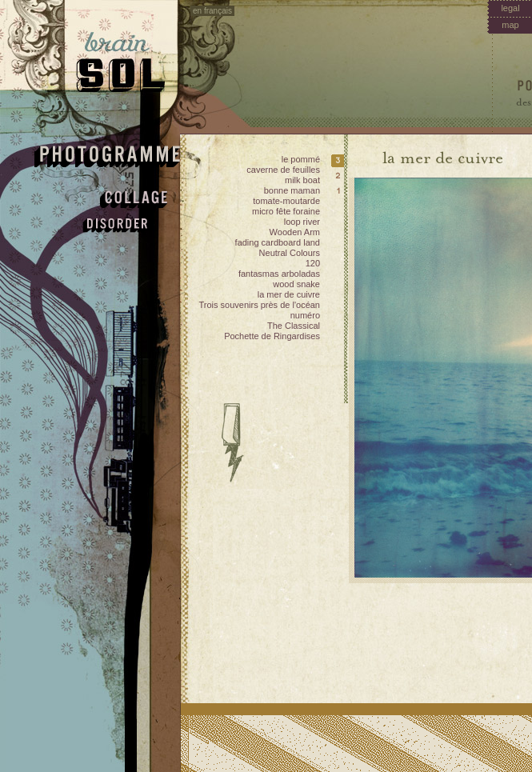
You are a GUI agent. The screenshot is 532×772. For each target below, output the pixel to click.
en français (212, 11)
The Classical (294, 326)
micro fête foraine (286, 211)
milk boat (302, 180)
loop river (302, 222)
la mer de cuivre (289, 294)
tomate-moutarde (286, 201)
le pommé (301, 159)
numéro (305, 315)
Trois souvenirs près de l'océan (260, 305)
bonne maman (292, 190)
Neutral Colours (290, 253)
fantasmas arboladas (279, 274)
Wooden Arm (295, 232)
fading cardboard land (278, 242)
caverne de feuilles (283, 170)
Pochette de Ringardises (272, 336)
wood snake (296, 284)
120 (313, 263)
